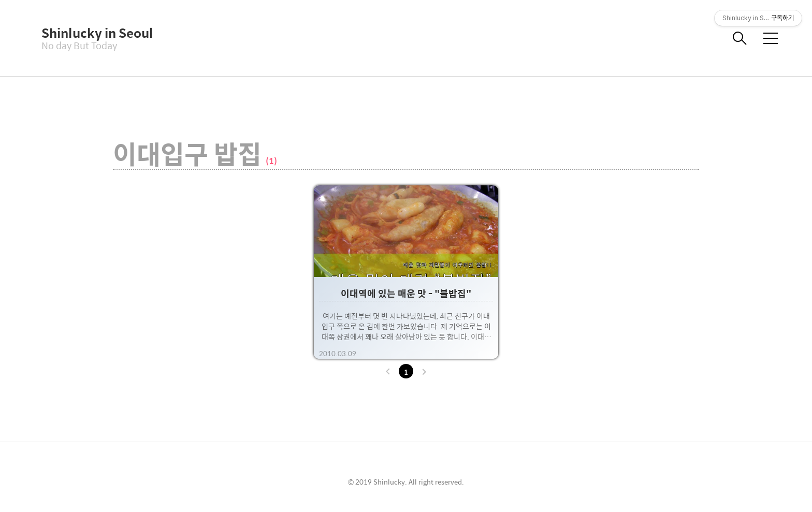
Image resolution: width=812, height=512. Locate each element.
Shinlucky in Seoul (93, 33)
